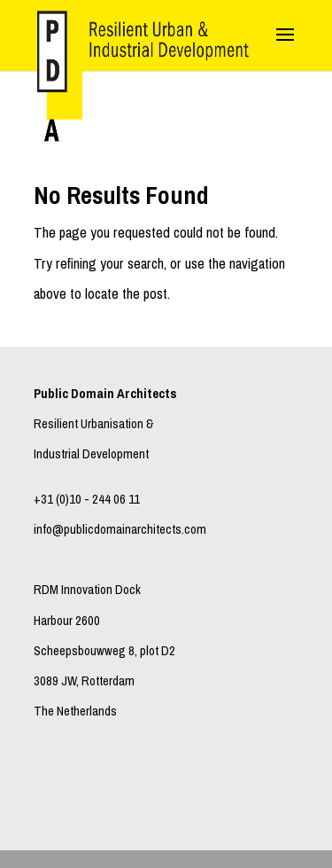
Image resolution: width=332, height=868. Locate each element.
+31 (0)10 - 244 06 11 (87, 499)
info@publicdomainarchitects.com (120, 529)
